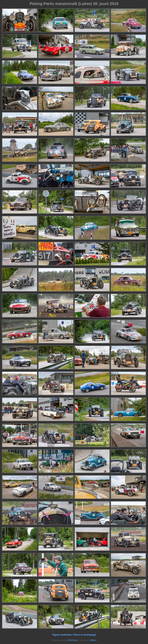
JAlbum (93, 640)
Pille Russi (73, 640)
